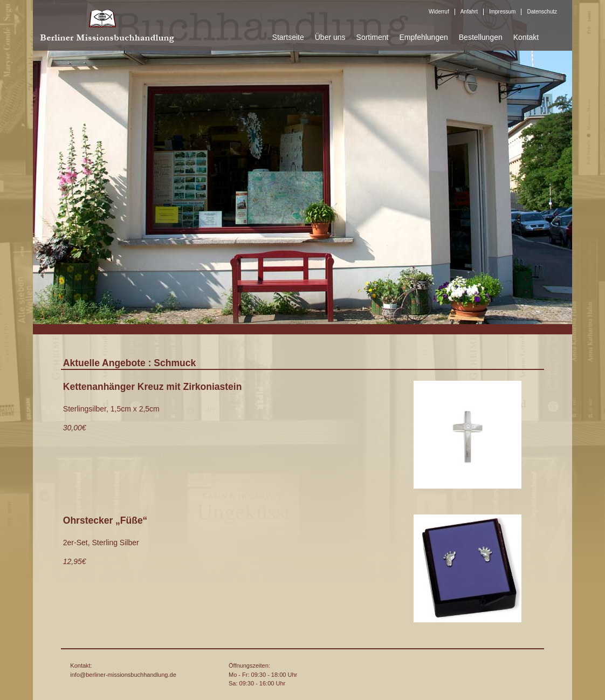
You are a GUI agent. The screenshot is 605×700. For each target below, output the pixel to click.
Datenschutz (542, 12)
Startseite (288, 37)
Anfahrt (469, 12)
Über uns (330, 37)
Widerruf (439, 12)
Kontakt (526, 37)
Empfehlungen (423, 37)
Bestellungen (481, 37)
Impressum (502, 12)
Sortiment (373, 37)
